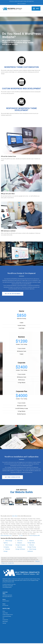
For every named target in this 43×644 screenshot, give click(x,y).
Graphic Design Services (8, 615)
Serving (8, 584)
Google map (11, 563)
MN (12, 586)
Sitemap (4, 623)
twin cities (15, 516)
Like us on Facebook (22, 4)
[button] (13, 294)
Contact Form (5, 620)
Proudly (4, 584)
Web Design (5, 621)
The (10, 584)
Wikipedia (37, 561)
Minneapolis (5, 586)
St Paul (10, 586)
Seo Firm (20, 541)
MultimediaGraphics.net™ (6, 535)
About (4, 611)
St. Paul (21, 535)
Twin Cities (13, 584)
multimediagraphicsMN (34, 535)
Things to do (4, 563)
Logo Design (5, 613)
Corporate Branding (7, 616)
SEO (3, 618)
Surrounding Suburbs (7, 587)
